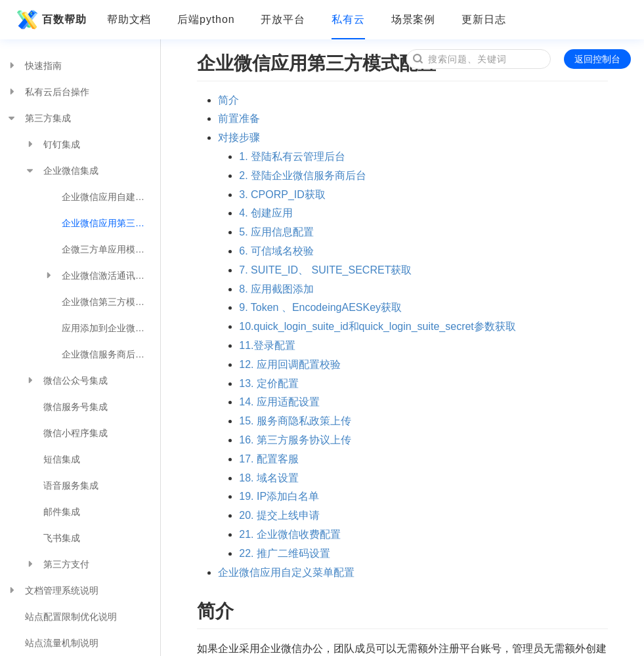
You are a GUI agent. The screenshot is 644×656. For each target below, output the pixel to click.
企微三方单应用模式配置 (111, 249)
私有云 (348, 19)
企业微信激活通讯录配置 (102, 276)
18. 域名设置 (269, 478)
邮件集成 (62, 512)
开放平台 (283, 19)
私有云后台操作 (48, 92)
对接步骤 (239, 137)
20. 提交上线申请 (279, 515)
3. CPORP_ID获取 (282, 195)
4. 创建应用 (266, 213)
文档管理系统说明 (53, 590)
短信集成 (62, 459)
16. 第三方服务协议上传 (295, 440)
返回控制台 (597, 59)
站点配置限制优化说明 (71, 617)
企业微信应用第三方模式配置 (111, 223)
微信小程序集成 (75, 433)
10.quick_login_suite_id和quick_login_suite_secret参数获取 (377, 326)
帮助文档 (129, 19)
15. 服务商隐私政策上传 (295, 421)
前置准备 (239, 118)
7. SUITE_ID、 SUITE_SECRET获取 (325, 270)
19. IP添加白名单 (279, 496)
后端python (206, 19)
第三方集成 (39, 118)
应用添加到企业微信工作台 (111, 328)
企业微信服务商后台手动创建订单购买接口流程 (111, 354)
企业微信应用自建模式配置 (111, 197)
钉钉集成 (53, 144)
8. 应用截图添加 (276, 289)
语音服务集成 (71, 485)
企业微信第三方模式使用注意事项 (111, 302)
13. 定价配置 (269, 383)
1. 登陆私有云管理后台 (292, 156)
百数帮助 (50, 20)
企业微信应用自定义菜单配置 (286, 572)
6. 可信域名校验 (276, 251)
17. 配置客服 (269, 459)
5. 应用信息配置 (276, 232)
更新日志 (484, 19)
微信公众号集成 (66, 380)
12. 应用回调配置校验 (290, 364)
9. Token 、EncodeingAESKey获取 (320, 307)
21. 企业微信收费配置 (290, 534)
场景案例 (414, 19)
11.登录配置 (267, 345)
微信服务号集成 (75, 407)
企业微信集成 (62, 171)
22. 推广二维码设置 (285, 553)
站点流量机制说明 (62, 643)
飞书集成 (62, 538)
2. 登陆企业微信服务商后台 (303, 175)
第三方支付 (57, 564)
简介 (228, 100)
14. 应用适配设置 (279, 402)
